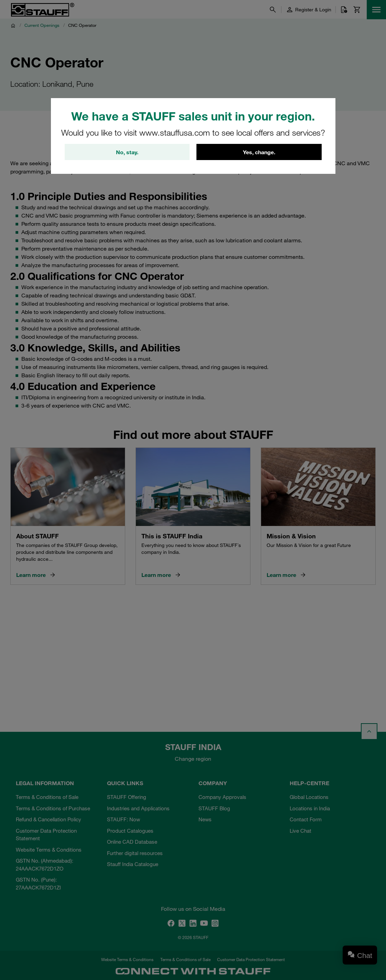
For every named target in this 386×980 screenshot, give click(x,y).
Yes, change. (259, 152)
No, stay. (127, 152)
